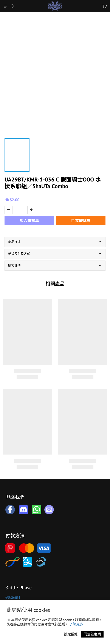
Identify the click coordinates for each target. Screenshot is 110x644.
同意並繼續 (92, 634)
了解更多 (76, 624)
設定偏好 (71, 634)
